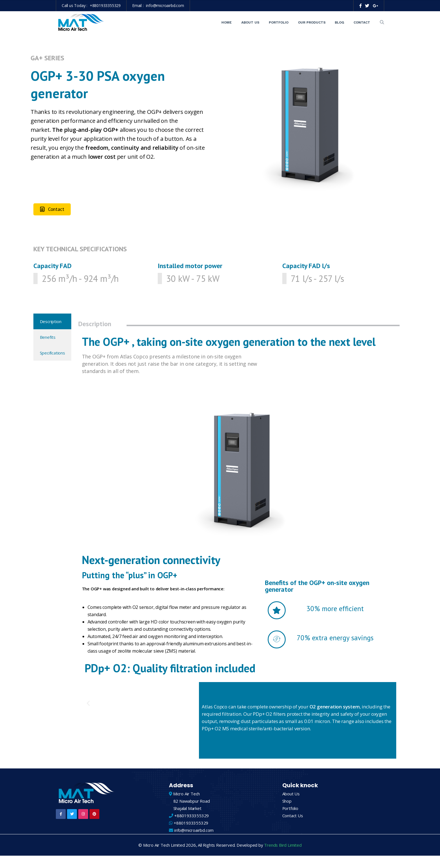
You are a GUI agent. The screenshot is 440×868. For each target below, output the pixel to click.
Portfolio (279, 22)
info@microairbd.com (165, 5)
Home (227, 22)
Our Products (312, 22)
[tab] (52, 321)
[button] (52, 209)
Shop (287, 802)
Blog (339, 22)
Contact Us (293, 816)
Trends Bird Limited (283, 846)
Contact (362, 22)
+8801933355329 (105, 5)
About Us (250, 22)
